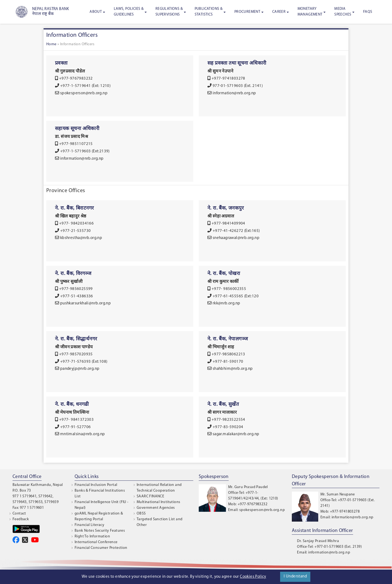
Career (279, 12)
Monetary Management (310, 12)
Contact (19, 514)
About (96, 12)
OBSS (141, 514)
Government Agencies (156, 508)
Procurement (247, 12)
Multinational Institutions (158, 502)
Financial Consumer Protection (101, 548)
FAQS (368, 12)
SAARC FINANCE (150, 496)
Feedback (21, 519)
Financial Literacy (89, 525)
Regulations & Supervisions (169, 12)
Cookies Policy (253, 577)
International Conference (96, 542)
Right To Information (92, 536)
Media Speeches (343, 12)
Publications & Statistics (209, 12)
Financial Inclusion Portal (96, 485)
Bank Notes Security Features (100, 531)
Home (51, 44)
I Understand (295, 577)
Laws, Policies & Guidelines (129, 12)
